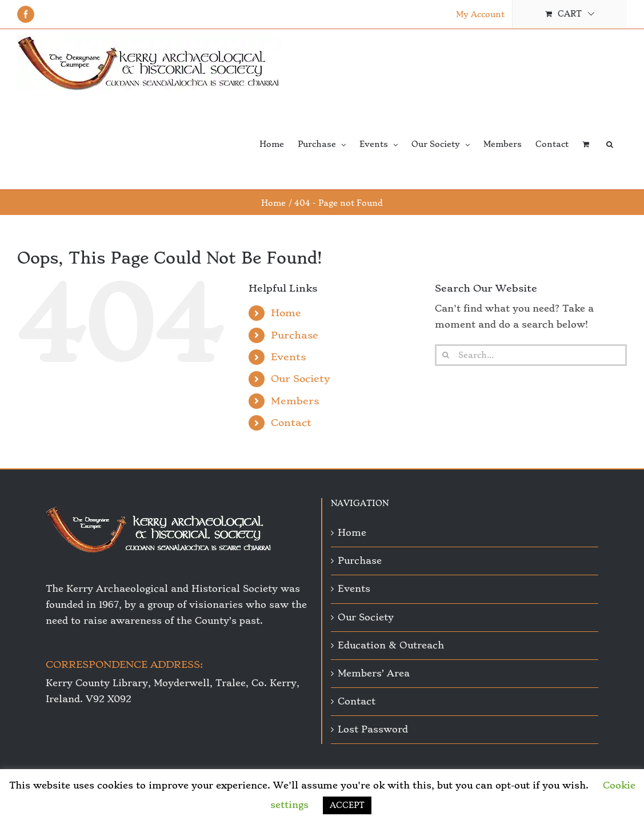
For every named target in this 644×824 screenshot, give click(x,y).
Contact (291, 423)
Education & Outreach (391, 645)
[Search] (446, 355)
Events (288, 357)
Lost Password (373, 729)
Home (286, 313)
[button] (610, 144)
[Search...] (531, 355)
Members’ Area (374, 673)
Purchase (295, 335)
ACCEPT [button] (347, 805)
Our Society (301, 379)
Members (295, 401)
